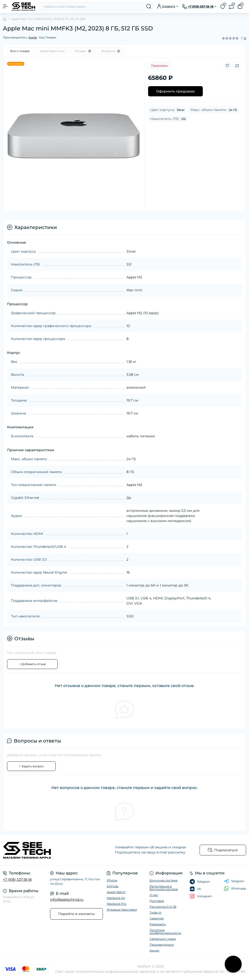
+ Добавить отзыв (32, 664)
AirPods (113, 886)
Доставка (157, 901)
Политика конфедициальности (165, 931)
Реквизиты (158, 924)
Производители (162, 945)
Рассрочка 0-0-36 (163, 907)
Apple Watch (116, 892)
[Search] (149, 6)
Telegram (234, 881)
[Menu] (5, 6)
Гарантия (157, 918)
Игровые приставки (122, 910)
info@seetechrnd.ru (67, 899)
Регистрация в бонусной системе (164, 888)
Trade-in (156, 912)
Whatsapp (235, 888)
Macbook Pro (117, 904)
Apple (33, 37)
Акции (154, 950)
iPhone (112, 880)
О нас (154, 895)
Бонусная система (164, 880)
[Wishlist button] (227, 66)
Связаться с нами (163, 939)
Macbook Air (116, 898)
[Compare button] (237, 66)
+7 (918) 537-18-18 (17, 879)
